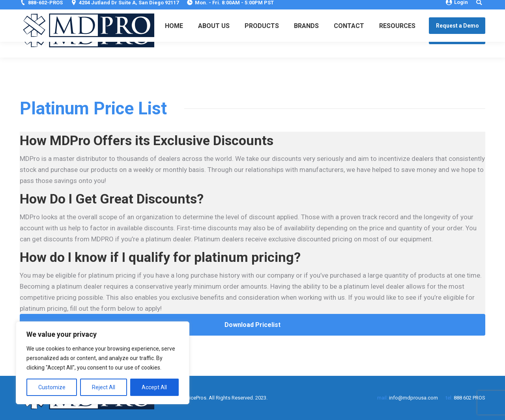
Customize (52, 387)
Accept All (154, 387)
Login (457, 7)
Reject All (104, 387)
